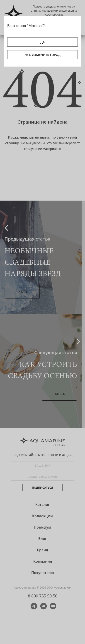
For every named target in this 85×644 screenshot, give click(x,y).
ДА (42, 42)
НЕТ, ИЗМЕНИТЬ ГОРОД (42, 55)
